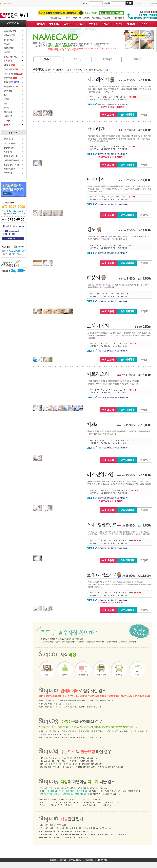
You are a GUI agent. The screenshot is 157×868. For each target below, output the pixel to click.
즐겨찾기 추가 (6, 4)
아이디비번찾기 (151, 4)
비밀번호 (107, 3)
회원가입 (141, 4)
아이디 (85, 3)
